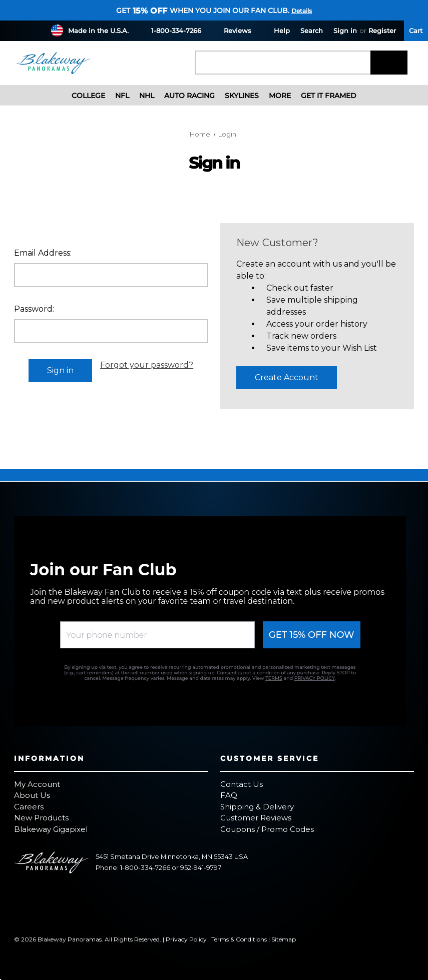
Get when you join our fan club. (203, 11)
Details (302, 11)
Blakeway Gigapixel (51, 829)
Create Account (287, 377)
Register (382, 31)
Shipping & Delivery (257, 807)
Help (276, 30)
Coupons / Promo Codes (267, 829)
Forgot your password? (147, 365)
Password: (34, 309)
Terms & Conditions (239, 939)
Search (312, 31)
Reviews (232, 30)
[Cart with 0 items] (416, 31)
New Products (41, 818)
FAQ (229, 795)
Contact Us (242, 784)
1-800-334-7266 (170, 30)
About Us (32, 795)
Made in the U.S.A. (98, 31)
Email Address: (43, 253)
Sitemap (284, 939)
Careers (29, 807)
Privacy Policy (186, 939)
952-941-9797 (201, 868)
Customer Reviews (256, 818)
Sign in (345, 31)
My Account (37, 784)
